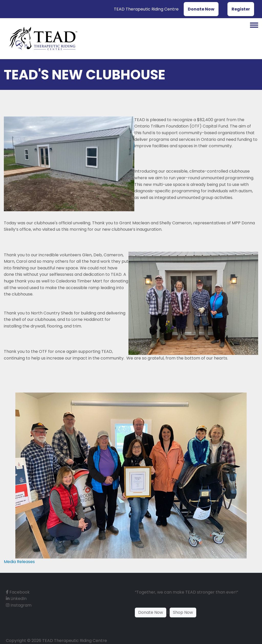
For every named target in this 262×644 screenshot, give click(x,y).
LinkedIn (16, 599)
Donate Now (201, 9)
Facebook (18, 592)
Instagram (19, 605)
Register (241, 9)
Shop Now (183, 612)
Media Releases (19, 562)
